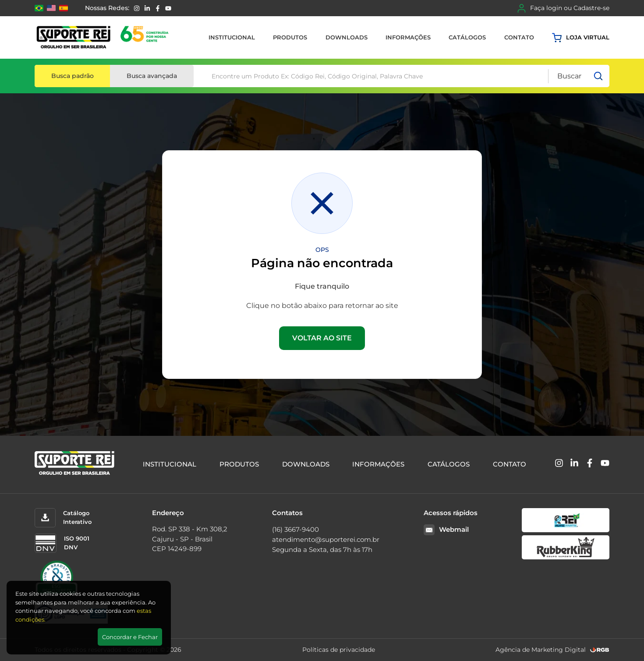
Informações (408, 37)
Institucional (232, 37)
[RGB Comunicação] (600, 650)
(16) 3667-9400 (295, 529)
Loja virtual (581, 38)
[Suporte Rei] (104, 37)
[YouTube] (168, 8)
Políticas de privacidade (339, 650)
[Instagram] (137, 8)
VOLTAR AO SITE (322, 338)
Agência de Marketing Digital (541, 650)
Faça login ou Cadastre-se (563, 8)
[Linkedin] (147, 8)
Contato (519, 37)
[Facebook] (158, 8)
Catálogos (467, 37)
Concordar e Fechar (130, 637)
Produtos (290, 37)
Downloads (347, 37)
